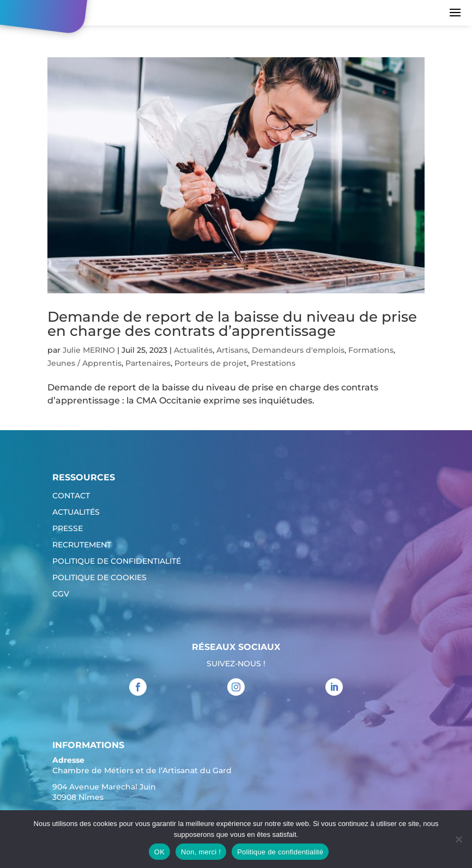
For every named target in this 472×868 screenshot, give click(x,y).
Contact (71, 496)
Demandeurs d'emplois (298, 350)
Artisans (232, 350)
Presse (68, 529)
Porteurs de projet (211, 363)
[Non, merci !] (458, 839)
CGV (61, 594)
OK (159, 852)
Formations (371, 350)
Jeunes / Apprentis (84, 363)
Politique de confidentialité (117, 562)
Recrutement (82, 545)
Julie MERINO (89, 350)
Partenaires (148, 363)
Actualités (193, 350)
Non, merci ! (201, 852)
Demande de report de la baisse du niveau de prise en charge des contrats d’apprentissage (232, 324)
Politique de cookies (99, 578)
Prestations (273, 363)
